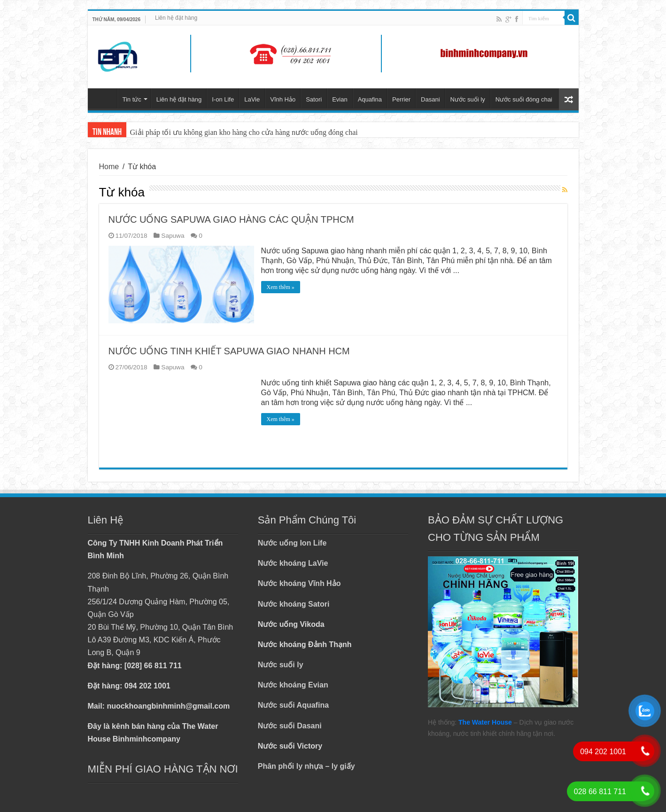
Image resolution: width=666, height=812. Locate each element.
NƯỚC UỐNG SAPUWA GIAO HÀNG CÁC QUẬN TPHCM (231, 219)
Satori (314, 99)
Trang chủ (105, 98)
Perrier (401, 99)
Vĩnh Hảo (283, 99)
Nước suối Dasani (290, 726)
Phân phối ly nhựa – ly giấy (306, 766)
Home (109, 167)
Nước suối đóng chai (524, 99)
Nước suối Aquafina (293, 705)
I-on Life (223, 99)
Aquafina (370, 99)
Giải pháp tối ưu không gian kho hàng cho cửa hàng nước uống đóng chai (244, 132)
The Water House (485, 722)
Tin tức (132, 99)
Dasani (430, 99)
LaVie (252, 99)
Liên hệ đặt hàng (176, 18)
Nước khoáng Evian (293, 685)
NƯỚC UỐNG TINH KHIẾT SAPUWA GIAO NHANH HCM (229, 351)
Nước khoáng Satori (294, 604)
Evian (340, 99)
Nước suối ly (468, 99)
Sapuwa (173, 236)
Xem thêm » (281, 287)
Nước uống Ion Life (292, 543)
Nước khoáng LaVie (293, 563)
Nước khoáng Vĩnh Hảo (299, 583)
